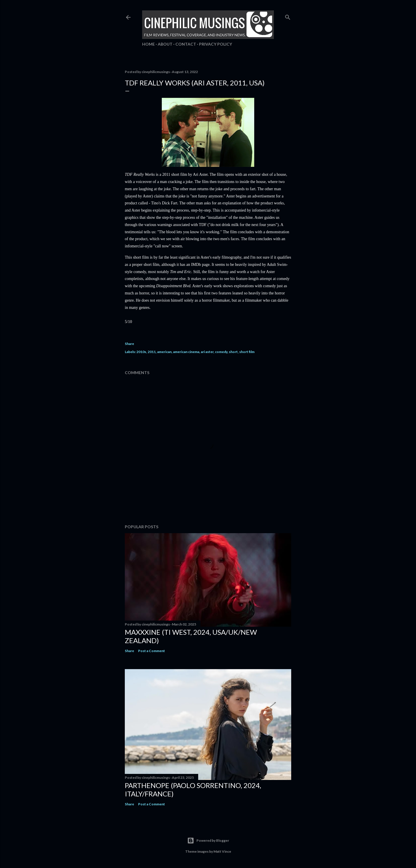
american (164, 352)
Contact (186, 44)
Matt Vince (222, 851)
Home (148, 44)
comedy (221, 352)
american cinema (186, 352)
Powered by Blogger (208, 841)
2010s (141, 352)
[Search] (288, 16)
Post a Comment (152, 651)
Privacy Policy (216, 44)
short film (247, 352)
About (165, 44)
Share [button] (129, 344)
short (233, 352)
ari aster (207, 352)
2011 (152, 352)
